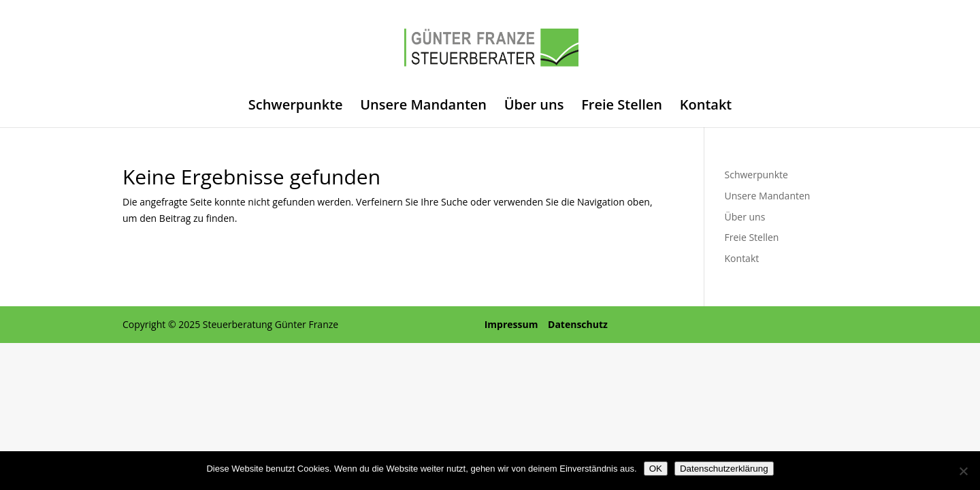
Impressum (511, 324)
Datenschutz (578, 324)
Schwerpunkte (296, 107)
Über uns (534, 107)
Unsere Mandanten (423, 107)
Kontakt (706, 107)
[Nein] (963, 471)
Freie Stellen (622, 107)
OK (656, 469)
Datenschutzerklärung (724, 469)
